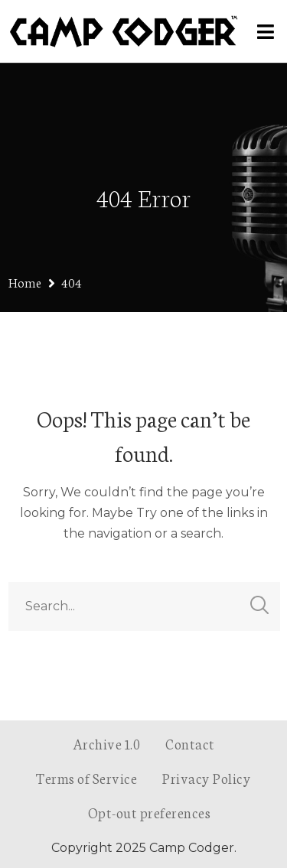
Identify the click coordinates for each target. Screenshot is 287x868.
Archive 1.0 (107, 743)
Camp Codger (192, 848)
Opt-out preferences (150, 812)
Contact (190, 743)
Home (25, 282)
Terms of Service (86, 778)
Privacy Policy (207, 778)
